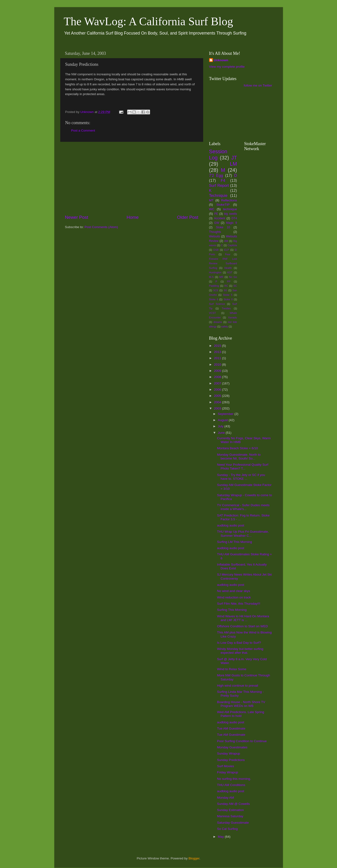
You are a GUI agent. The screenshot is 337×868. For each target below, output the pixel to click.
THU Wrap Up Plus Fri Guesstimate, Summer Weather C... (243, 534)
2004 (218, 402)
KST (230, 272)
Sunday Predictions (231, 760)
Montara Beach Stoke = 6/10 (237, 448)
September (226, 414)
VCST (213, 313)
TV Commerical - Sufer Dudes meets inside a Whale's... (243, 507)
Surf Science (217, 304)
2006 (218, 390)
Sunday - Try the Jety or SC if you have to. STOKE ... (241, 477)
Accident (219, 218)
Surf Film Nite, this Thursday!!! (239, 604)
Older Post (188, 217)
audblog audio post (231, 525)
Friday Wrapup (227, 772)
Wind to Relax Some (232, 669)
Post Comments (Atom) (101, 227)
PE (216, 214)
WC (212, 209)
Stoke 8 (228, 299)
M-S (211, 277)
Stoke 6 (214, 299)
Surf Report (219, 185)
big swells (231, 214)
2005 (218, 396)
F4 (223, 180)
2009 (218, 371)
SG (226, 290)
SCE (216, 290)
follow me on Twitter (258, 85)
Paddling (214, 286)
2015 (218, 346)
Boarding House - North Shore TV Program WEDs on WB (241, 704)
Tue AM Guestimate (231, 728)
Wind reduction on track (234, 597)
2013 (218, 352)
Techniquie (218, 195)
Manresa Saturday (230, 816)
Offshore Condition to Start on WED (242, 626)
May (221, 837)
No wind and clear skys (234, 591)
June (222, 433)
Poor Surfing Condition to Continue (242, 741)
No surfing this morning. (234, 779)
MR (221, 277)
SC (235, 286)
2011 (218, 358)
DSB (216, 250)
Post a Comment (83, 130)
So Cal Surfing (227, 829)
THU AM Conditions (231, 785)
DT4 (234, 218)
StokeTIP (223, 205)
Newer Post (77, 217)
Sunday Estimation (230, 810)
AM (226, 241)
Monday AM (225, 798)
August (223, 420)
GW (217, 223)
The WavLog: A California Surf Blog (148, 21)
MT (211, 200)
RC (226, 286)
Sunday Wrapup (229, 753)
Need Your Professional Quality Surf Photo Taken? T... (243, 467)
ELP (227, 250)
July (221, 426)
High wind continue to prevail (238, 686)
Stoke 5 (228, 295)
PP (229, 281)
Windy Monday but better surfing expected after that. (240, 651)
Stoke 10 (223, 227)
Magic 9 (231, 223)
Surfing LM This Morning (234, 542)
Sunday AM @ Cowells (233, 804)
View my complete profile (227, 67)
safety (225, 327)
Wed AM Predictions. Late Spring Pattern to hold (241, 714)
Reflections (229, 200)
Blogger (194, 858)
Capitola (232, 245)
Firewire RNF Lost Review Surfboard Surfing (223, 263)
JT (234, 158)
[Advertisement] (132, 178)
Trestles (226, 308)
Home (133, 217)
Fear (228, 254)
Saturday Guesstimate (233, 823)
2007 (218, 383)
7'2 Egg (216, 175)
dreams (218, 322)
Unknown (221, 60)
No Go (233, 277)
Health (228, 268)
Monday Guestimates (232, 747)
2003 (218, 408)
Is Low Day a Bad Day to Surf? (239, 643)
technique (230, 209)
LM (233, 164)
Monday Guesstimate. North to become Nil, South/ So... (239, 457)
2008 (218, 377)
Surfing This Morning (232, 610)
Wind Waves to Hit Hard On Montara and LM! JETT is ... (243, 618)
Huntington (215, 272)
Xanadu (233, 317)
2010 (218, 365)
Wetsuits (215, 236)
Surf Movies (225, 766)
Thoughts (215, 232)
